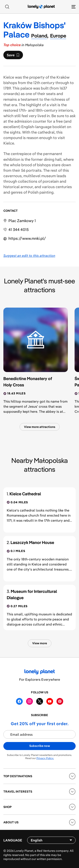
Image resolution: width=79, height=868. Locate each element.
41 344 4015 (19, 230)
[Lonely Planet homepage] (41, 7)
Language (13, 840)
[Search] (7, 7)
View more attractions (40, 427)
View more (40, 643)
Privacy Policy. (45, 758)
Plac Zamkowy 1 (22, 221)
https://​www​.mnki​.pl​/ (27, 238)
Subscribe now (40, 746)
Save (13, 56)
